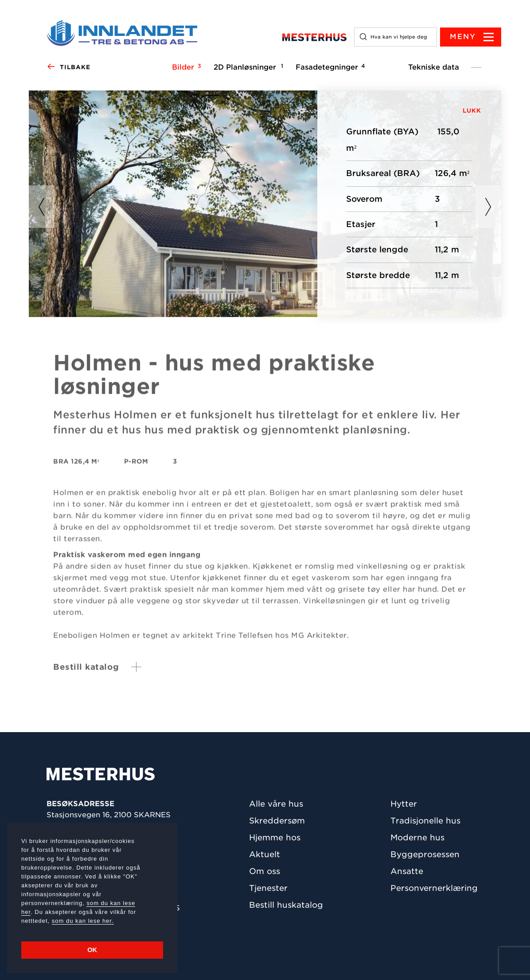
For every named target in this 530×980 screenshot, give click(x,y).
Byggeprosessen (425, 854)
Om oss (265, 871)
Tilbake (68, 67)
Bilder (185, 67)
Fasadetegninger (329, 67)
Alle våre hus (276, 804)
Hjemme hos (275, 837)
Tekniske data (434, 67)
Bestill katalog (86, 672)
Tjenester (268, 888)
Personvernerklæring (434, 888)
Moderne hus (417, 837)
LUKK (472, 111)
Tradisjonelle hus (425, 821)
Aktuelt (265, 854)
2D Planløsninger (247, 67)
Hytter (404, 804)
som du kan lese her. (83, 921)
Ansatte (407, 871)
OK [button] (92, 950)
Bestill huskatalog (286, 905)
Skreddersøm (277, 821)
